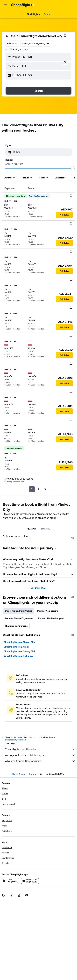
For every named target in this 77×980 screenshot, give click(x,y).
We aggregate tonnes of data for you (40, 755)
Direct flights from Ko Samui (18, 656)
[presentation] (65, 36)
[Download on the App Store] (30, 881)
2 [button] (38, 489)
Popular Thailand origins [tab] (51, 618)
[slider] (73, 168)
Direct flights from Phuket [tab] (18, 611)
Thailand (33, 774)
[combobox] (12, 43)
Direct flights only (19, 49)
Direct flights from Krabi (16, 647)
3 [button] (45, 489)
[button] (6, 5)
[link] (11, 895)
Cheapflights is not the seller (40, 749)
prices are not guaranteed (15, 740)
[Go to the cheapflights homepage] (23, 5)
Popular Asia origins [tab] (48, 611)
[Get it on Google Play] (10, 881)
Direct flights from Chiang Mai (19, 651)
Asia (23, 774)
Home (15, 774)
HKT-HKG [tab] (46, 529)
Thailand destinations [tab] (16, 626)
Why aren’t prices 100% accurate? (40, 761)
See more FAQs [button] (39, 588)
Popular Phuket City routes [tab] (19, 618)
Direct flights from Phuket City (19, 642)
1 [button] (32, 489)
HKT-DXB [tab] (31, 529)
